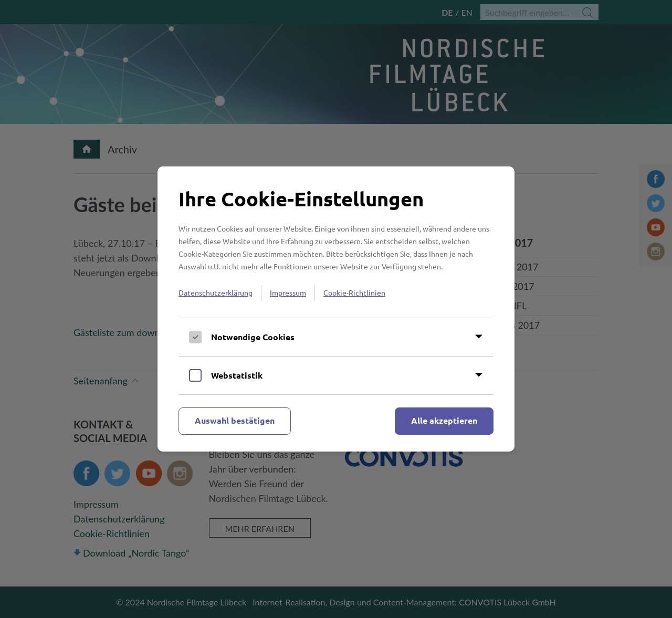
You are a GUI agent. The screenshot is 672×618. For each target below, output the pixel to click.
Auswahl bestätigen (235, 420)
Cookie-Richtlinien (354, 292)
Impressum (288, 292)
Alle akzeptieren (444, 420)
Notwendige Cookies (253, 337)
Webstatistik (237, 375)
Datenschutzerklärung (216, 292)
